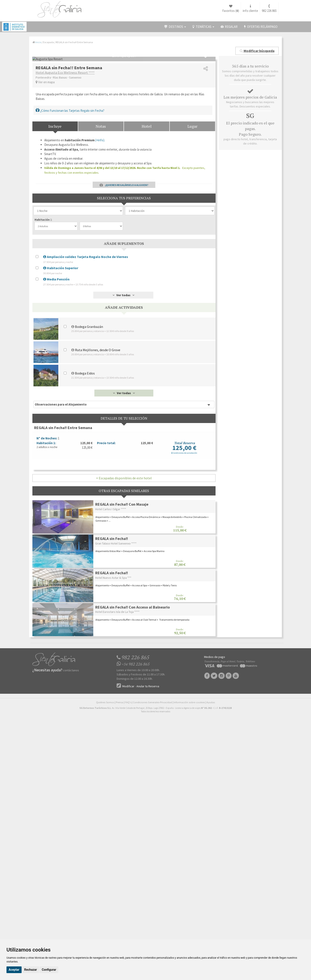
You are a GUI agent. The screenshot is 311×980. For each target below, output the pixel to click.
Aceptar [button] (14, 970)
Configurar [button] (49, 970)
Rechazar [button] (31, 970)
